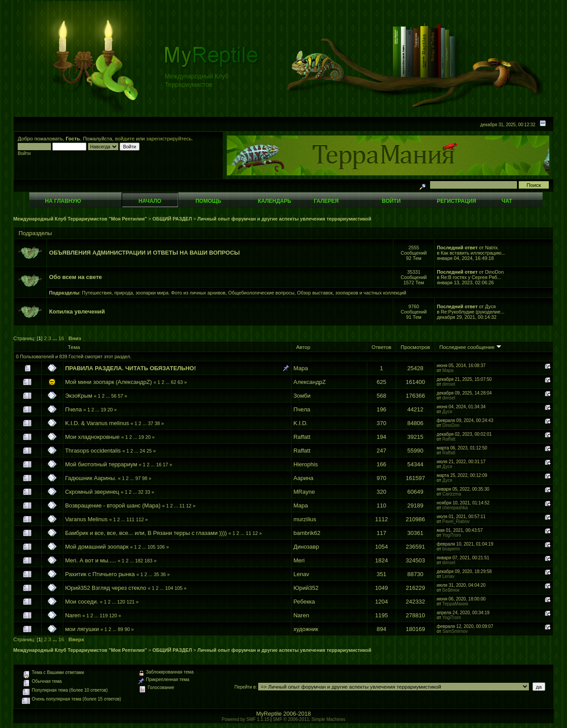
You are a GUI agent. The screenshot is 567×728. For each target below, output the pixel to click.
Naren (73, 615)
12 (189, 506)
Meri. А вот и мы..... (91, 560)
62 (174, 382)
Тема (74, 347)
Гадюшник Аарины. (91, 478)
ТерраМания (455, 604)
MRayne (304, 492)
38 (157, 423)
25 (149, 451)
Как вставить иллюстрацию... (473, 253)
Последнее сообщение (470, 347)
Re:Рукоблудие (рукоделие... (473, 312)
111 (131, 519)
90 (127, 629)
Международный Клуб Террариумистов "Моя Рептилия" (80, 219)
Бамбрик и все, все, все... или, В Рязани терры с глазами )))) (146, 533)
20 (110, 410)
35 (156, 574)
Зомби (302, 396)
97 (138, 478)
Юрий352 (306, 588)
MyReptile (269, 714)
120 (121, 602)
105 (151, 547)
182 (139, 561)
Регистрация (456, 201)
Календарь (274, 201)
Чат (507, 201)
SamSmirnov (455, 631)
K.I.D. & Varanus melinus (97, 423)
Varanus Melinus (86, 519)
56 (114, 396)
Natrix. (492, 248)
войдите (125, 138)
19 (103, 410)
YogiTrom (452, 535)
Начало (150, 201)
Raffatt (302, 437)
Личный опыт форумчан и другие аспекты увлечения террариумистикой (284, 219)
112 (140, 519)
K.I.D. (301, 423)
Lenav (301, 574)
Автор (303, 347)
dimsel (449, 384)
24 (142, 451)
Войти (391, 201)
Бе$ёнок (451, 590)
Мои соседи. (82, 602)
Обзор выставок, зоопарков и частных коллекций (352, 293)
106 (161, 547)
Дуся (490, 306)
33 (148, 492)
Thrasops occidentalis (93, 451)
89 (120, 629)
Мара (301, 368)
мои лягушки (82, 629)
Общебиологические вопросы (261, 293)
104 (169, 588)
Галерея (326, 201)
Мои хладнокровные (93, 437)
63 (180, 382)
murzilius (305, 519)
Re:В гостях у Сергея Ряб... (471, 277)
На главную (63, 201)
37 (151, 423)
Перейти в (245, 687)
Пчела (74, 409)
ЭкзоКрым (79, 396)
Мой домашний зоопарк (97, 547)
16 (61, 338)
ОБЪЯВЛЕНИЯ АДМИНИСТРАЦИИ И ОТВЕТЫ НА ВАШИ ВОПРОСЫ (145, 253)
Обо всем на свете (76, 277)
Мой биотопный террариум (101, 464)
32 (141, 492)
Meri (299, 560)
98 (144, 478)
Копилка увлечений (77, 312)
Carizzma (452, 494)
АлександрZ (309, 382)
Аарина (303, 478)
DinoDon (494, 272)
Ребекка (304, 602)
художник (306, 629)
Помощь (208, 201)
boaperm (451, 549)
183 (148, 561)
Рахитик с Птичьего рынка (100, 574)
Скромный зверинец (92, 492)
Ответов (382, 347)
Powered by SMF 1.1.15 (246, 719)
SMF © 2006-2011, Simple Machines (309, 719)
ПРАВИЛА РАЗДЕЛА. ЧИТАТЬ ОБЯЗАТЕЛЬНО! (130, 368)
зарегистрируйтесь (169, 138)
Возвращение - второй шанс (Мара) (113, 505)
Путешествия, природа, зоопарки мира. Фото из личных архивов (154, 293)
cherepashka (455, 508)
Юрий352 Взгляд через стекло (106, 588)
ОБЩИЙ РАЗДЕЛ (172, 219)
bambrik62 (307, 533)
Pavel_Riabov (456, 521)
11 (182, 506)
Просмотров (416, 347)
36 (163, 574)
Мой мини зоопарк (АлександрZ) (109, 382)
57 (120, 396)
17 (165, 465)
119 (104, 616)
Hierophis (305, 464)
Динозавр (306, 547)
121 (131, 602)
